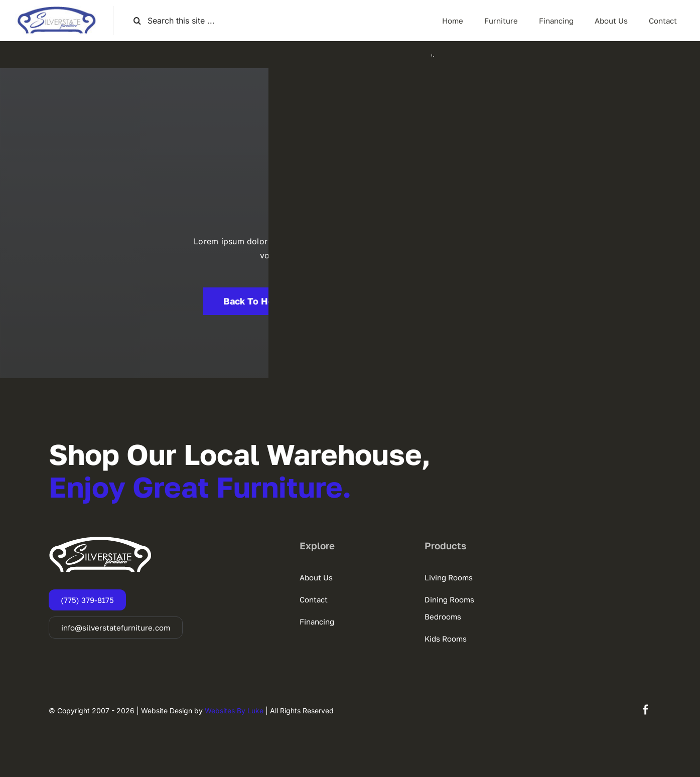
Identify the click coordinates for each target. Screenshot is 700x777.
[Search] (137, 21)
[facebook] (646, 710)
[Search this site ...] (183, 21)
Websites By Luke (234, 711)
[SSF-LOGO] (56, 10)
